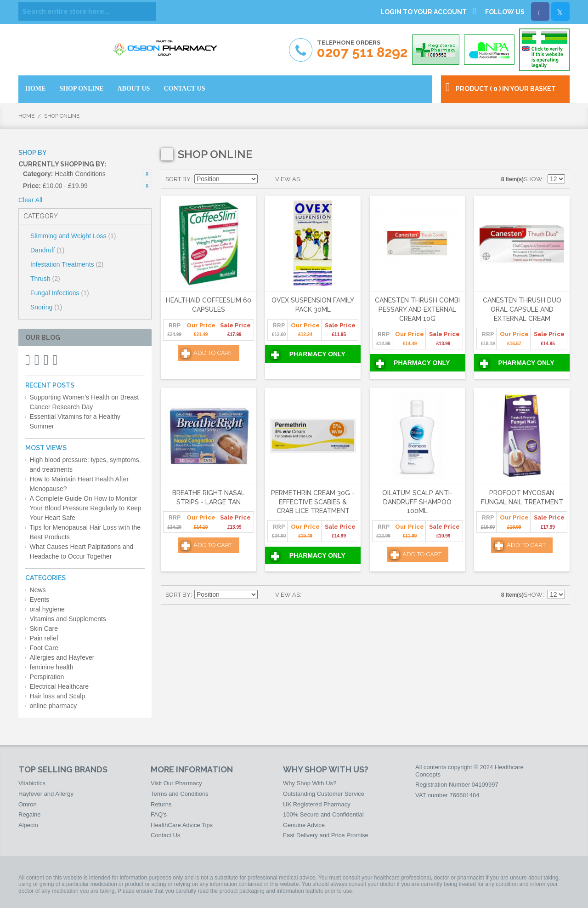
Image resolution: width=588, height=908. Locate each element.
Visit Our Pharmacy (176, 783)
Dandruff (47, 250)
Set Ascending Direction (266, 179)
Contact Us (165, 835)
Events (40, 600)
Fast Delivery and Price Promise (326, 835)
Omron (28, 804)
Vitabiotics (32, 783)
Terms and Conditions (180, 794)
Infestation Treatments (67, 264)
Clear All (30, 200)
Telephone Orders (362, 49)
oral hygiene (47, 609)
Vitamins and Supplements (68, 619)
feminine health (52, 667)
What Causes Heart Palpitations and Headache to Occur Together (82, 551)
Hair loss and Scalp (58, 696)
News (38, 590)
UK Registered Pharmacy (317, 804)
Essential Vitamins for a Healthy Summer (75, 421)
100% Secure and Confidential (323, 814)
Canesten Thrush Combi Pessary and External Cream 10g (417, 309)
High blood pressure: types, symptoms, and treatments (85, 465)
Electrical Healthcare (59, 686)
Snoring (46, 307)
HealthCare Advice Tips (182, 825)
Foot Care (44, 648)
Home (26, 116)
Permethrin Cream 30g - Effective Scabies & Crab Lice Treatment (313, 502)
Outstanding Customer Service (324, 794)
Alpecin (28, 825)
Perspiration (47, 677)
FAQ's (159, 814)
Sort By (178, 179)
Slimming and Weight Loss (73, 236)
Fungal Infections (60, 293)
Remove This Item (147, 174)
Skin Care (44, 628)
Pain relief (44, 638)
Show (533, 179)
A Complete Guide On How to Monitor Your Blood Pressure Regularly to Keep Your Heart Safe (86, 508)
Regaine (29, 814)
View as (288, 179)
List (327, 179)
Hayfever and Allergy (46, 794)
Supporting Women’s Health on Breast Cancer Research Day (85, 402)
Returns (161, 804)
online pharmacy (54, 706)
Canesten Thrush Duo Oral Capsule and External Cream (522, 309)
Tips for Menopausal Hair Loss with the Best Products (85, 532)
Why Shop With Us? (310, 783)
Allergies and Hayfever (62, 657)
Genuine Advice (304, 825)
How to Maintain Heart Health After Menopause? (79, 484)
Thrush (45, 279)
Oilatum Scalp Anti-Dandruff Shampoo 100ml (417, 502)
